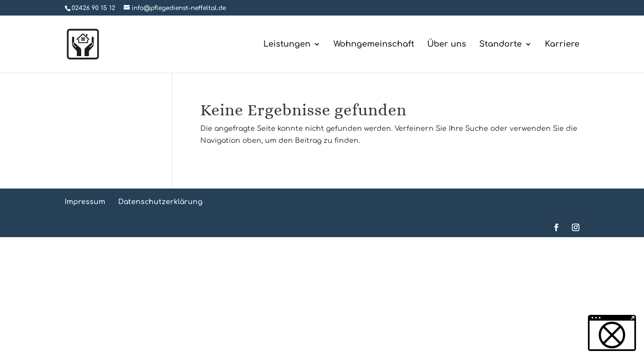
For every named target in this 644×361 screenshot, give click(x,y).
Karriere (562, 45)
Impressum (85, 202)
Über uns (447, 45)
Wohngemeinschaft (374, 45)
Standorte (501, 45)
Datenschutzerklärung (160, 202)
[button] (612, 333)
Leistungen (287, 45)
